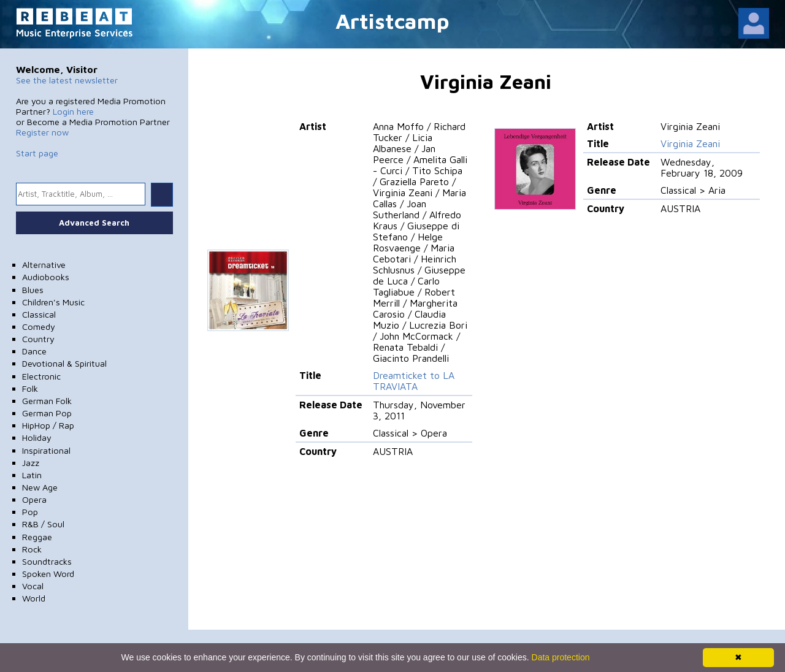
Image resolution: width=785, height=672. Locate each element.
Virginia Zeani (690, 143)
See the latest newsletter (67, 80)
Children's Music (53, 302)
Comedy (39, 326)
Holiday (37, 437)
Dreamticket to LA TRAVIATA (414, 381)
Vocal (33, 586)
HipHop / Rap (48, 425)
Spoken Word (48, 574)
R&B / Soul (43, 524)
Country (38, 339)
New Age (40, 487)
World (34, 598)
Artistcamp (392, 21)
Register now (42, 132)
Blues (33, 290)
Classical (39, 314)
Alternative (44, 265)
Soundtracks (47, 561)
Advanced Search (94, 223)
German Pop (47, 413)
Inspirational (46, 450)
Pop (30, 512)
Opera (34, 499)
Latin (32, 475)
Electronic (41, 376)
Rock (32, 549)
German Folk (47, 401)
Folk (30, 388)
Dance (34, 351)
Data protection (561, 657)
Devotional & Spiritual (64, 363)
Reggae (37, 537)
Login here (73, 111)
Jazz (31, 463)
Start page (37, 153)
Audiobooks (46, 277)
